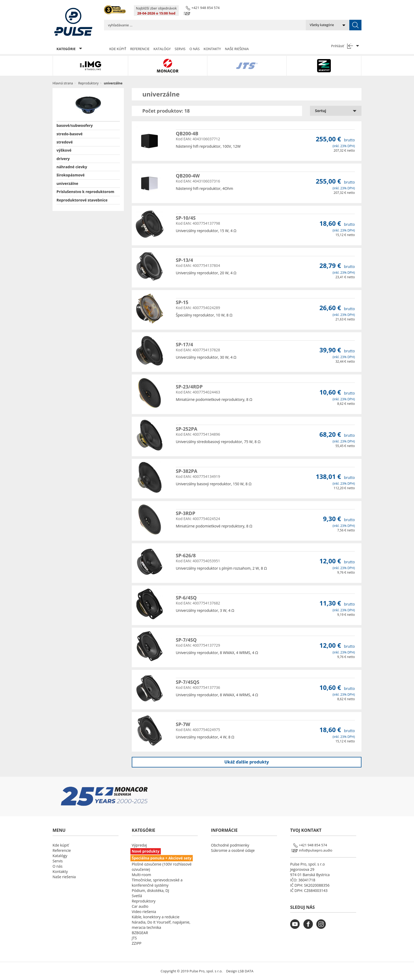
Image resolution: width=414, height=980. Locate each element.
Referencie (140, 49)
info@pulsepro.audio (316, 850)
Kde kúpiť (118, 49)
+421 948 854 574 (206, 8)
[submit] (355, 25)
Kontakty (212, 49)
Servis (180, 49)
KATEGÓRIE (69, 49)
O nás (194, 49)
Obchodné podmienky (230, 845)
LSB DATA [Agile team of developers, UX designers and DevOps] (246, 971)
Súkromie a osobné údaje (233, 850)
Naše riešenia (237, 49)
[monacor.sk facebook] (309, 927)
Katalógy (162, 49)
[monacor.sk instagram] (322, 927)
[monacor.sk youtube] (296, 927)
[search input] (205, 25)
